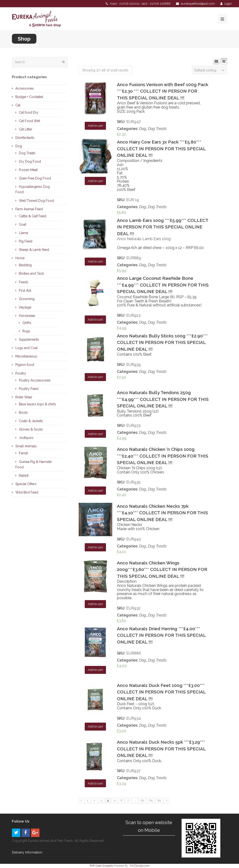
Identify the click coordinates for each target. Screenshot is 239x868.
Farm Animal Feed (29, 209)
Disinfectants (25, 138)
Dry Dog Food (30, 161)
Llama (23, 233)
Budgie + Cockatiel (29, 97)
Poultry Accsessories (35, 380)
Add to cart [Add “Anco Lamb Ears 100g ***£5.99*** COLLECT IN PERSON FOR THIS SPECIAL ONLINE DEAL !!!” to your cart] (95, 261)
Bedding (25, 265)
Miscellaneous (26, 356)
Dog (143, 129)
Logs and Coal (26, 348)
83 (142, 800)
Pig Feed (26, 241)
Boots (23, 413)
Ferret (23, 453)
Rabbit (24, 476)
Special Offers (26, 484)
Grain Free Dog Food (35, 178)
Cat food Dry (29, 112)
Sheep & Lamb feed (34, 250)
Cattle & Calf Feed (33, 216)
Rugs (26, 331)
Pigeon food (25, 365)
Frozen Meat (28, 170)
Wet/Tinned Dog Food (36, 201)
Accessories (25, 88)
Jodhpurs (26, 438)
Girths (27, 323)
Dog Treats (157, 129)
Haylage (25, 307)
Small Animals (26, 446)
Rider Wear (24, 397)
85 (159, 800)
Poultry (21, 373)
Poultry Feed (29, 389)
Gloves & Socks (31, 429)
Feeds (24, 282)
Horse (20, 258)
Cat (18, 105)
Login (228, 4)
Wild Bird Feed (27, 492)
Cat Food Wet (29, 121)
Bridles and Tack (31, 273)
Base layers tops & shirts (37, 404)
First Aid (25, 290)
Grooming (27, 299)
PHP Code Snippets (101, 866)
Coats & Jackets (31, 421)
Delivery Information (27, 852)
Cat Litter (26, 129)
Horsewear (27, 316)
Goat (23, 224)
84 (151, 800)
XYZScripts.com (140, 866)
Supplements (29, 339)
